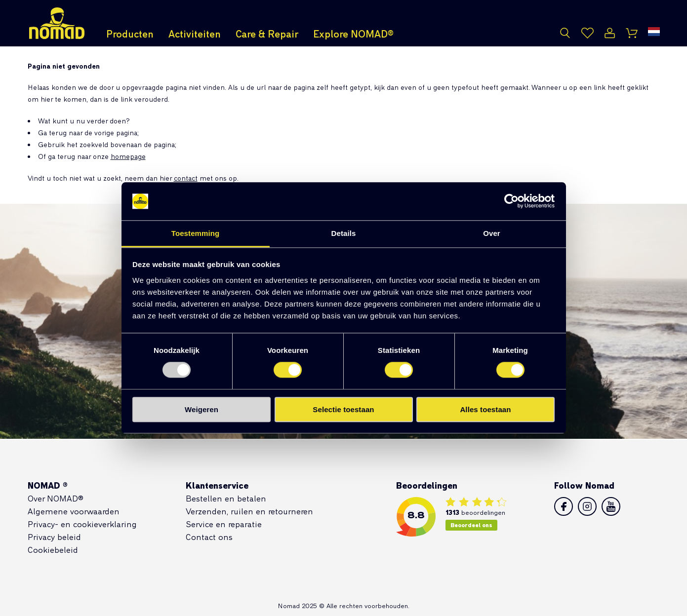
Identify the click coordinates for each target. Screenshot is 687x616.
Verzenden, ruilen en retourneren (249, 511)
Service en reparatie (224, 524)
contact (186, 178)
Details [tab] (344, 233)
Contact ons (209, 537)
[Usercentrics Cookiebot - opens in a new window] (511, 201)
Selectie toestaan (343, 409)
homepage (128, 156)
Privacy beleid (54, 537)
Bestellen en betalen (226, 498)
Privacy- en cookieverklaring (82, 524)
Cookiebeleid (53, 550)
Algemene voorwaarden (74, 511)
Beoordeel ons (471, 525)
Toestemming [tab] (196, 233)
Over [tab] (492, 233)
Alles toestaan (485, 409)
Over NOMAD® (56, 498)
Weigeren (202, 409)
